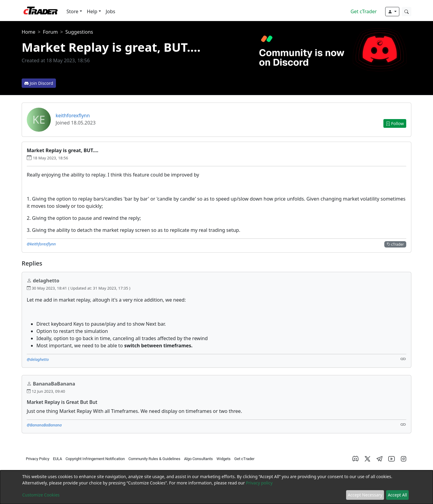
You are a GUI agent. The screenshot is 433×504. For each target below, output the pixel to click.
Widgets (224, 459)
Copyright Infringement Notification (95, 459)
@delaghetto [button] (38, 359)
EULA (57, 459)
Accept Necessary (365, 495)
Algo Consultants (198, 459)
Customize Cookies (41, 495)
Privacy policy (259, 483)
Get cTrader (364, 11)
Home (29, 32)
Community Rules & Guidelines (154, 459)
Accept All (398, 495)
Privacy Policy (38, 459)
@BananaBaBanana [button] (44, 425)
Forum (50, 32)
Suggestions (79, 32)
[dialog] (216, 487)
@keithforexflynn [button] (41, 244)
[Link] (403, 359)
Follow (395, 123)
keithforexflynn (73, 115)
